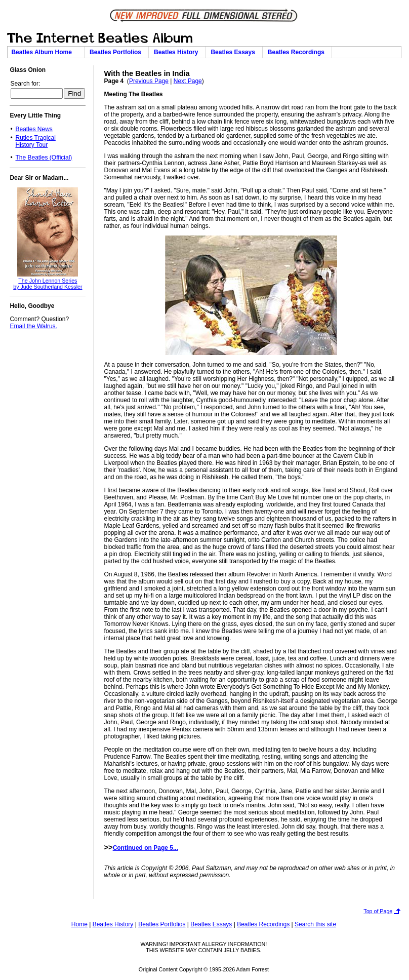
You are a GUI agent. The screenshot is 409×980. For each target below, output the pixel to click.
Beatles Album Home (46, 52)
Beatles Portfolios (117, 52)
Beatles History (178, 52)
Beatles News (34, 129)
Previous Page (149, 81)
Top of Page (378, 911)
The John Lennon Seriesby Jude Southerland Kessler (48, 284)
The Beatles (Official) (44, 158)
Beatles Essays (234, 52)
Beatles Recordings (298, 52)
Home (79, 924)
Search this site (315, 924)
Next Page (188, 81)
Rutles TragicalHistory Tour (35, 141)
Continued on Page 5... (146, 848)
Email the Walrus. (33, 326)
